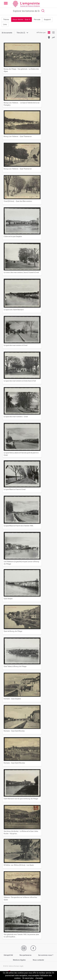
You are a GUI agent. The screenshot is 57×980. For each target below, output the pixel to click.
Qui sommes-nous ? (46, 955)
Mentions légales (19, 960)
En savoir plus (28, 978)
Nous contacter (38, 960)
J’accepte (39, 978)
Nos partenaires (26, 955)
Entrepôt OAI (8, 955)
